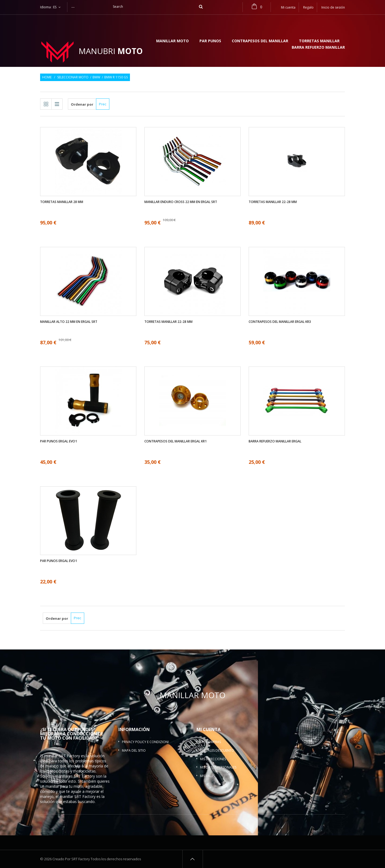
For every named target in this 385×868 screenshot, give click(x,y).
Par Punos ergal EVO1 (59, 441)
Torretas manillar (319, 41)
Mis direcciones (213, 759)
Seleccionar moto (73, 77)
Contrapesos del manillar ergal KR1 (176, 441)
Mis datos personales (218, 767)
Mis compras (210, 742)
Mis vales (207, 776)
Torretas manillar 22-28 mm (273, 202)
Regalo (308, 7)
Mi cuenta (209, 729)
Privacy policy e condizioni (145, 742)
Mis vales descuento (217, 750)
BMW (96, 77)
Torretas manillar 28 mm (62, 202)
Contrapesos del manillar (260, 41)
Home (47, 77)
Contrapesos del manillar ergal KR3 (280, 322)
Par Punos (210, 41)
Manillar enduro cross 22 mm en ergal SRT (181, 202)
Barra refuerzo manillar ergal (275, 441)
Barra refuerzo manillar (318, 48)
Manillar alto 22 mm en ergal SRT (69, 322)
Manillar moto (172, 41)
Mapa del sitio (134, 750)
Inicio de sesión (333, 7)
